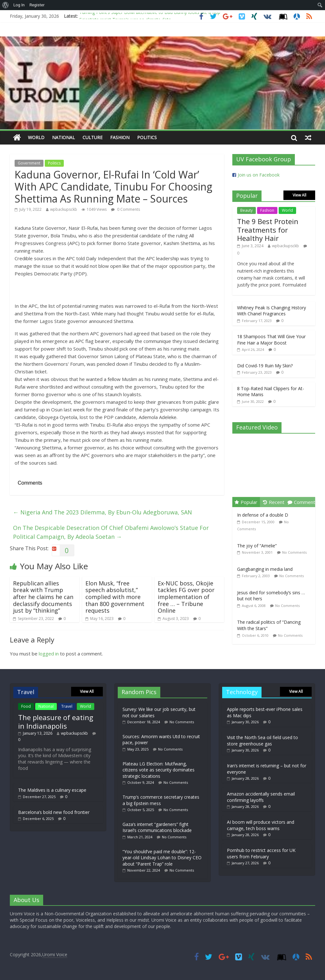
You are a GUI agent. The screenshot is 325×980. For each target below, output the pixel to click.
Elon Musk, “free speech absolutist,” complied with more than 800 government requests (115, 597)
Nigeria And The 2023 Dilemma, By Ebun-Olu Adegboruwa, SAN (103, 512)
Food (26, 706)
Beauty (246, 210)
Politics (147, 137)
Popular (246, 502)
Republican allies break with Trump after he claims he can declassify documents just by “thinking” (43, 597)
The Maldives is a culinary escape (52, 790)
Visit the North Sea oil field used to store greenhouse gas (262, 741)
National (63, 137)
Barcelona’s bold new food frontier (54, 812)
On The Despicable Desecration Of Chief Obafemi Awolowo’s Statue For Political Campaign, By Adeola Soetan (111, 532)
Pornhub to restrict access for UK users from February (261, 853)
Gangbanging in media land (265, 569)
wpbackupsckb (64, 209)
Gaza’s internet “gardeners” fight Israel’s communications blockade (157, 827)
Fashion (120, 137)
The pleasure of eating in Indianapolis (56, 721)
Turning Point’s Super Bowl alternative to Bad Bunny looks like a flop (150, 14)
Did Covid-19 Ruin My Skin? (265, 366)
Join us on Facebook (259, 175)
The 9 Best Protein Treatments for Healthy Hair (268, 230)
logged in (49, 654)
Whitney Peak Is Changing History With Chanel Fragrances (272, 311)
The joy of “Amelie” (257, 546)
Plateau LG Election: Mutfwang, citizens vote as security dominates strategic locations (159, 770)
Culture (93, 137)
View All (299, 195)
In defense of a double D (263, 515)
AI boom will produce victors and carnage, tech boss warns (261, 825)
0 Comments (126, 209)
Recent (274, 502)
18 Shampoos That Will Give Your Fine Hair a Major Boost (271, 340)
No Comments (294, 552)
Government (29, 163)
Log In (19, 5)
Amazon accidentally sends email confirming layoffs (261, 797)
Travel (67, 706)
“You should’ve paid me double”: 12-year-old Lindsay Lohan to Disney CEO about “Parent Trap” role (162, 858)
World (36, 137)
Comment (301, 502)
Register (37, 5)
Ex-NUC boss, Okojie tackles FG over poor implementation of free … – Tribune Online (186, 597)
